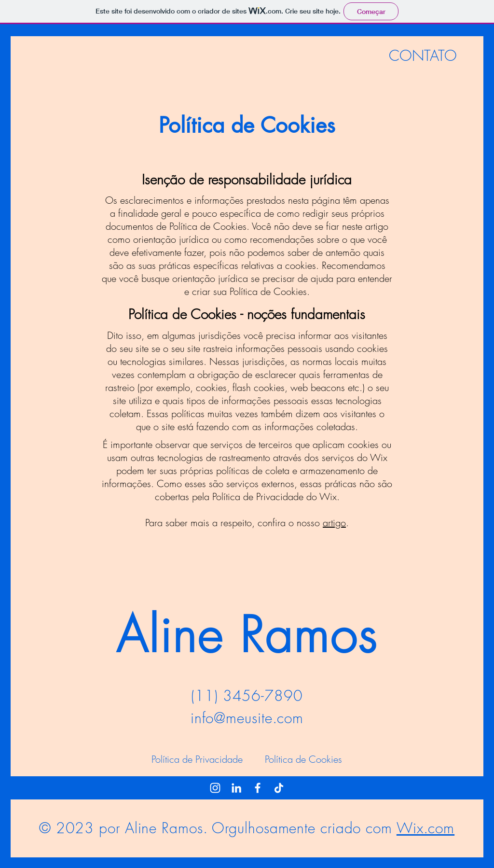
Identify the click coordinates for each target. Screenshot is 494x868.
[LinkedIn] (236, 788)
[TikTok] (279, 788)
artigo (334, 523)
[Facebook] (258, 788)
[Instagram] (215, 788)
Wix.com (425, 828)
